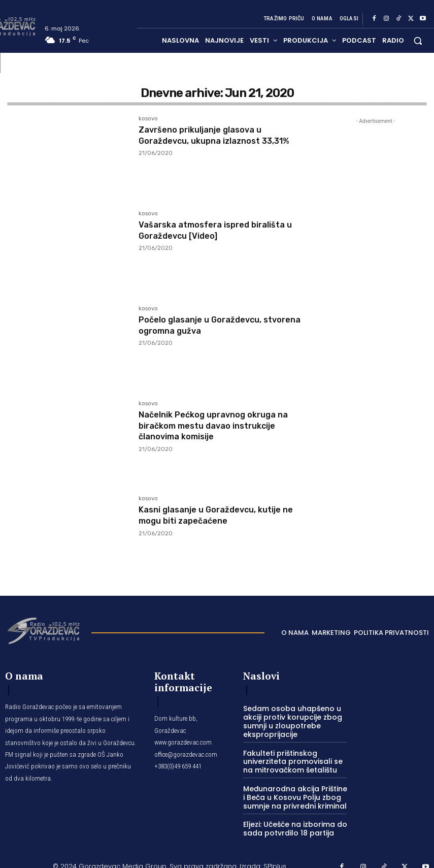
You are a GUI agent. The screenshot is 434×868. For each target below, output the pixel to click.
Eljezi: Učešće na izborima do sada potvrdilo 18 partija (291, 821)
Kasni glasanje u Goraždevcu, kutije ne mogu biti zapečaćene (224, 515)
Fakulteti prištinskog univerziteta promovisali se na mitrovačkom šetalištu (293, 757)
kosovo (148, 119)
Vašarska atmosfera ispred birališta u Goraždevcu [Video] (224, 230)
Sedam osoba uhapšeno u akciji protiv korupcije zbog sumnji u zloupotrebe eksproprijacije (288, 719)
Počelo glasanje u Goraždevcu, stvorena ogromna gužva (207, 325)
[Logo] (43, 630)
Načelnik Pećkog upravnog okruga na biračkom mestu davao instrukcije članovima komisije (221, 425)
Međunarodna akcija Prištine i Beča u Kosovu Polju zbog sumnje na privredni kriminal (292, 791)
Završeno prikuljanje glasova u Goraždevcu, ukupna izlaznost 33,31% (223, 135)
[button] (418, 40)
